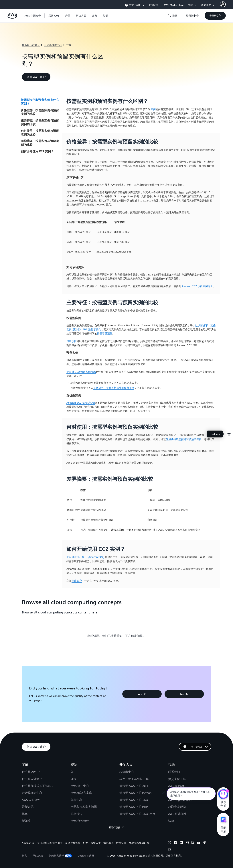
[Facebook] (175, 843)
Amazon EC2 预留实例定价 (197, 286)
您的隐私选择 (60, 856)
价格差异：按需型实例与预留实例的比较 (40, 112)
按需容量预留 (105, 333)
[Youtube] (199, 843)
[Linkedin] (181, 843)
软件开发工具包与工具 (134, 779)
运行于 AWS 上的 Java (134, 800)
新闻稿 (26, 821)
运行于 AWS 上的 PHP (134, 807)
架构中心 (76, 800)
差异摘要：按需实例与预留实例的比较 (40, 143)
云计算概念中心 (53, 45)
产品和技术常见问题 (84, 807)
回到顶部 (116, 828)
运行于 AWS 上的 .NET (134, 786)
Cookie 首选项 (86, 856)
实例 (153, 109)
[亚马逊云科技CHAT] (223, 795)
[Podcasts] (205, 843)
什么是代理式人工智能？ (38, 786)
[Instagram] (187, 843)
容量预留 (72, 341)
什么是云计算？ (31, 45)
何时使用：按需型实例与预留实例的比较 (40, 133)
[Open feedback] (229, 434)
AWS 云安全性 (31, 800)
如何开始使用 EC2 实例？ (37, 151)
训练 (74, 779)
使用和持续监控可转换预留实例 (184, 439)
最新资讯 (28, 807)
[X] (170, 843)
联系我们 (174, 772)
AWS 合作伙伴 (80, 821)
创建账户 (77, 581)
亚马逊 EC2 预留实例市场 (81, 372)
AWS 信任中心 (80, 786)
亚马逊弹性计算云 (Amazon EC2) (86, 557)
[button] (54, 16)
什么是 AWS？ (31, 772)
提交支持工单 (177, 779)
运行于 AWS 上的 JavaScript (137, 814)
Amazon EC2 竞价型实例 (81, 403)
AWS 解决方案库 (81, 793)
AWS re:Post (176, 786)
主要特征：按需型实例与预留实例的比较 (40, 122)
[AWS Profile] (223, 4)
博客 (25, 814)
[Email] (170, 850)
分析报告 (76, 814)
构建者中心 (127, 772)
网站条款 (38, 856)
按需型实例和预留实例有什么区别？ (40, 102)
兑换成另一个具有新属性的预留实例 (114, 388)
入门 (74, 772)
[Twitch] (193, 843)
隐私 (24, 856)
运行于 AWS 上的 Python (135, 793)
